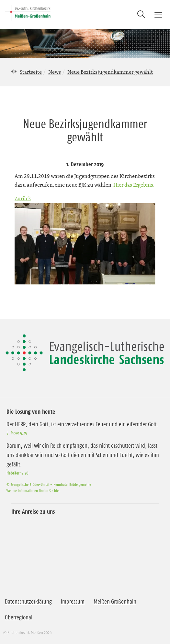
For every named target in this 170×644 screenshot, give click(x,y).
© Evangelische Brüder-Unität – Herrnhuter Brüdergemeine (49, 484)
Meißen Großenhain (115, 602)
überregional (19, 617)
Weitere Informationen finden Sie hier (33, 491)
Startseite (31, 72)
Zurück (23, 198)
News (55, 72)
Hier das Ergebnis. (134, 185)
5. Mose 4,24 (17, 433)
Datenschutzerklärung (28, 602)
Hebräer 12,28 (17, 473)
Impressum (73, 602)
